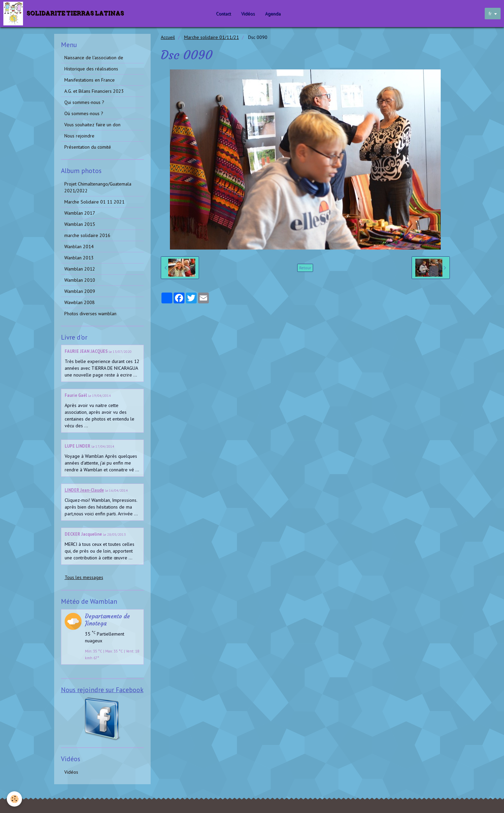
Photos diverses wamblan (90, 314)
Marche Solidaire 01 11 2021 (94, 202)
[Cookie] (14, 799)
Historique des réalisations (91, 69)
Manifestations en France (90, 80)
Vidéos (248, 14)
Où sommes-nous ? (84, 113)
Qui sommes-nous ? (84, 102)
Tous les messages (84, 577)
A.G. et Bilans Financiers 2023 (94, 91)
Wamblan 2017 (80, 213)
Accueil (168, 37)
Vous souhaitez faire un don (92, 125)
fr (490, 14)
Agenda (273, 14)
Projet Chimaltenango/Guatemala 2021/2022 (98, 187)
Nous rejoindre (79, 136)
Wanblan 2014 (79, 247)
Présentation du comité (88, 147)
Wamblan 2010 (80, 280)
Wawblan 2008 (80, 302)
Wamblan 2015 (80, 224)
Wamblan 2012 (80, 269)
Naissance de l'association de (94, 58)
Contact (224, 14)
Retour (305, 268)
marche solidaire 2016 (87, 235)
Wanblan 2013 (79, 258)
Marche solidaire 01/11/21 (212, 37)
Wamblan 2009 (80, 291)
